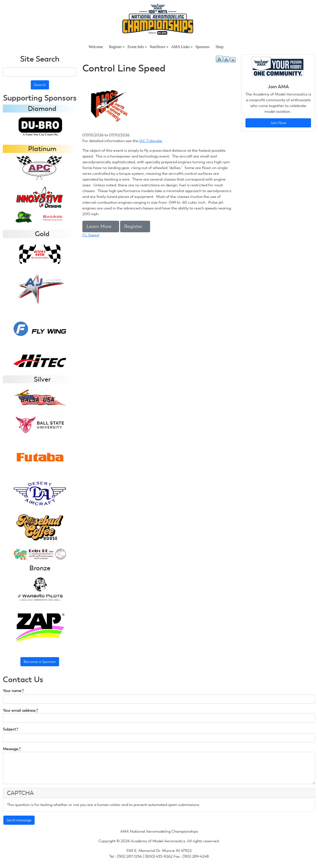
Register (117, 47)
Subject (11, 729)
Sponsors (203, 47)
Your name (13, 691)
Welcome (96, 47)
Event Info (137, 47)
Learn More (101, 226)
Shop (219, 47)
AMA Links (182, 47)
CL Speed (91, 235)
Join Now (278, 123)
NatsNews (159, 47)
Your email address (20, 710)
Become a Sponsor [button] (40, 662)
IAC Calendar (153, 141)
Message (12, 749)
